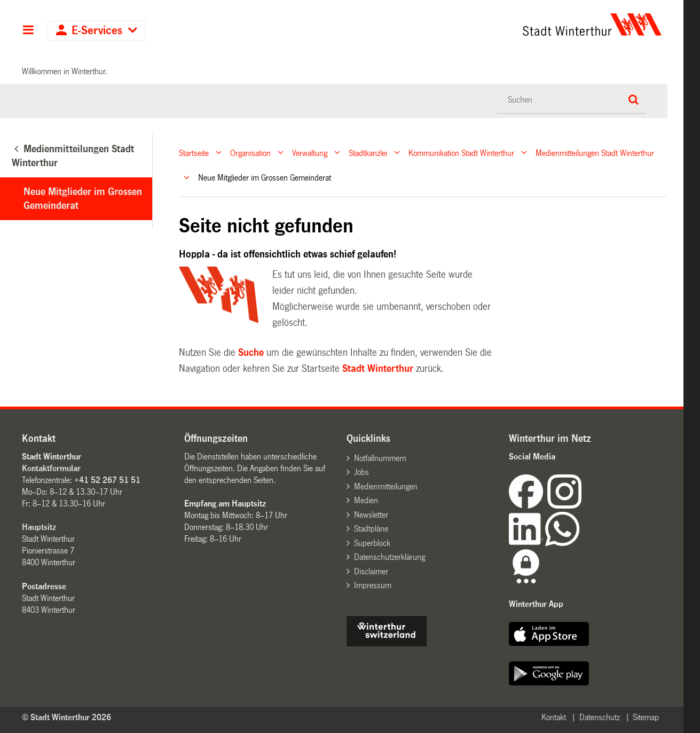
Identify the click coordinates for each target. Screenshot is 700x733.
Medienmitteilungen (386, 486)
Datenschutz (600, 717)
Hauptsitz (39, 527)
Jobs (361, 472)
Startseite (194, 153)
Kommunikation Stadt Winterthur (461, 153)
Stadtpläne (371, 529)
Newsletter (371, 515)
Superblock (372, 543)
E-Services (97, 31)
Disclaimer (371, 571)
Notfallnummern (380, 458)
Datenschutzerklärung (390, 557)
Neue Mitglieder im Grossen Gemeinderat (83, 199)
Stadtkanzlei (368, 153)
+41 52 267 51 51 (107, 480)
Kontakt (554, 717)
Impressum (373, 585)
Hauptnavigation (28, 31)
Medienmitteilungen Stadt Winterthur (595, 153)
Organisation (250, 153)
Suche (251, 353)
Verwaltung (310, 153)
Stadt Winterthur (378, 369)
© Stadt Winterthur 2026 (66, 717)
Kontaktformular (51, 468)
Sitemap (646, 717)
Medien (366, 500)
